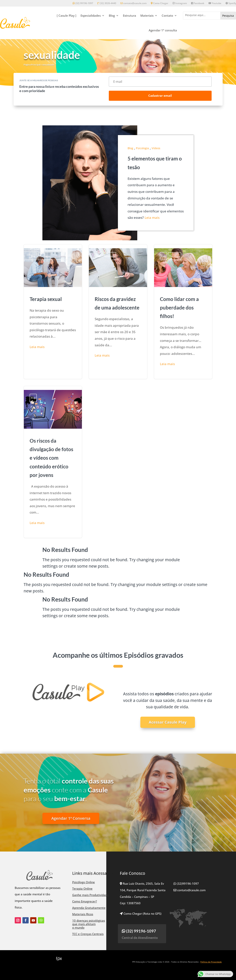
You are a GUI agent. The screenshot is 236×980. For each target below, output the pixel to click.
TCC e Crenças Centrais (88, 934)
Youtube (215, 3)
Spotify (231, 3)
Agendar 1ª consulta (163, 30)
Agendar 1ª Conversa (71, 818)
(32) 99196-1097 (83, 3)
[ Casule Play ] (67, 16)
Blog (112, 16)
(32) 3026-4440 (107, 3)
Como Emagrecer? (85, 901)
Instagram (180, 3)
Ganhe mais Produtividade (91, 895)
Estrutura (130, 16)
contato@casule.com (133, 3)
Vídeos (156, 148)
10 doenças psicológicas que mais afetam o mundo (89, 924)
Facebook (198, 3)
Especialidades (91, 16)
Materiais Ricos (83, 914)
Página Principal (32, 65)
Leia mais (152, 218)
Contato (167, 16)
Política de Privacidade (211, 962)
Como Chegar (160, 3)
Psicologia (142, 148)
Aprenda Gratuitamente (89, 908)
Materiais (147, 16)
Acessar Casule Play (168, 722)
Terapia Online (82, 889)
